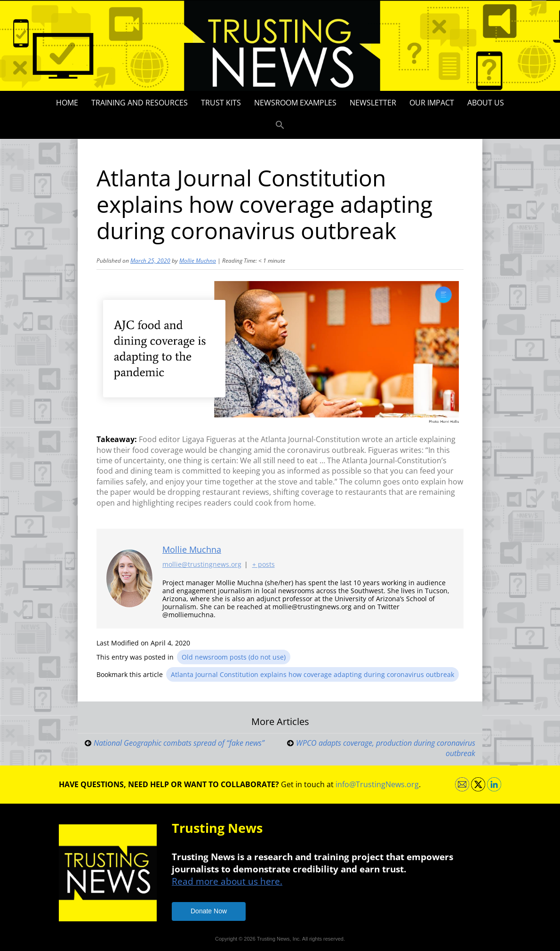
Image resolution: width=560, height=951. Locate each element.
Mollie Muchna (198, 261)
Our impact (432, 103)
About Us (486, 103)
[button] (280, 125)
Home (67, 103)
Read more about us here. (227, 881)
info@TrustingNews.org (377, 784)
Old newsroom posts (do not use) (234, 657)
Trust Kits (221, 103)
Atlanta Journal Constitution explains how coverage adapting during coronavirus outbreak (312, 674)
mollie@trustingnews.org (202, 564)
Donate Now (209, 911)
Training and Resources (140, 103)
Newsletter (373, 103)
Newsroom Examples (295, 103)
